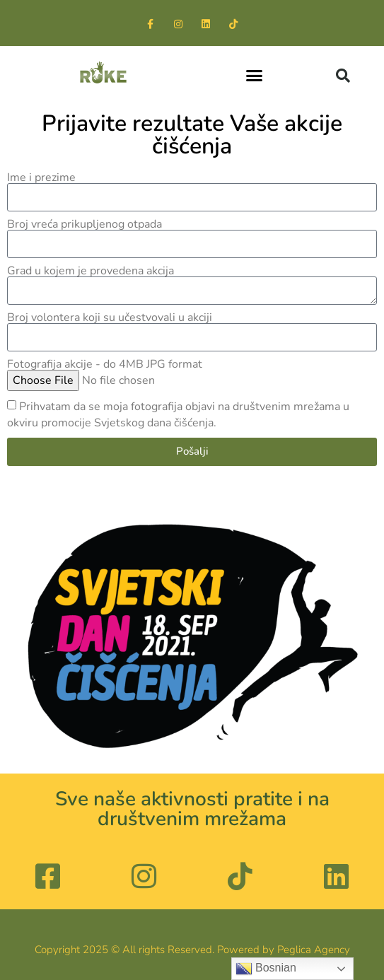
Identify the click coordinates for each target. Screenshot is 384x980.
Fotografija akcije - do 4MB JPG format (105, 364)
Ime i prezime (41, 177)
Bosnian (266, 969)
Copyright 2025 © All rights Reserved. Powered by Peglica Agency (192, 950)
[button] (255, 76)
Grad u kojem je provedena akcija (91, 271)
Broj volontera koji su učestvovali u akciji (110, 317)
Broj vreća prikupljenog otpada (85, 224)
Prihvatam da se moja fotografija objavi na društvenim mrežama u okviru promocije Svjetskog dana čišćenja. (178, 415)
